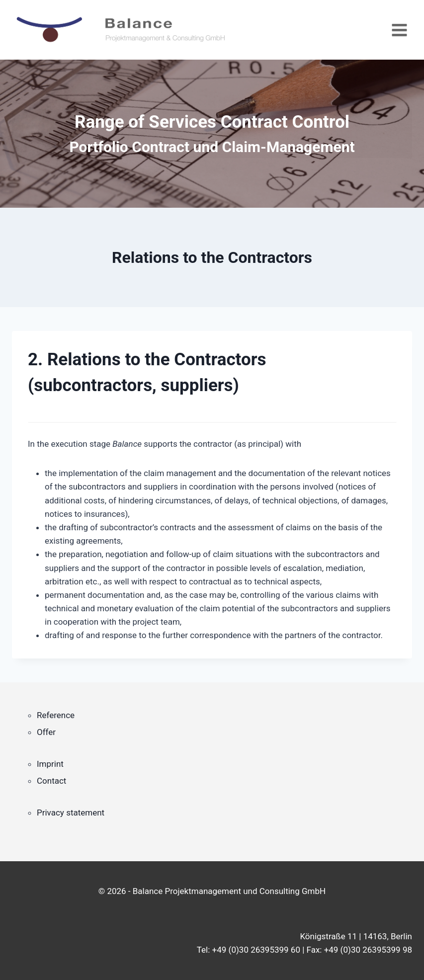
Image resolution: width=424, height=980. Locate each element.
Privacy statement (71, 813)
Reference (56, 715)
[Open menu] (399, 30)
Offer (46, 732)
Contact (51, 781)
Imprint (50, 764)
